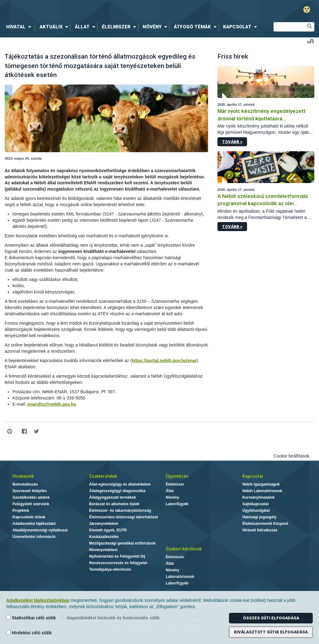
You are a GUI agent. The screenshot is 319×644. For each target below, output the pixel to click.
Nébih (95, 10)
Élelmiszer (175, 484)
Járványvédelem (104, 524)
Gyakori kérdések (184, 549)
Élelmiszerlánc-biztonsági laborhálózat (124, 517)
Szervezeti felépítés (30, 491)
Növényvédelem (103, 550)
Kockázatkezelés (104, 537)
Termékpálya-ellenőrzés (110, 569)
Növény (172, 497)
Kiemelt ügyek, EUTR (108, 530)
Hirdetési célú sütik (29, 633)
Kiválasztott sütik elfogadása (271, 632)
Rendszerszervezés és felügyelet (118, 563)
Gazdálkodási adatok (31, 497)
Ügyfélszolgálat (256, 511)
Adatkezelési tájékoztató (34, 524)
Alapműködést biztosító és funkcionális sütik (110, 618)
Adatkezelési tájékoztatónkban (38, 600)
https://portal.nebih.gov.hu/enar (164, 361)
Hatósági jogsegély (259, 517)
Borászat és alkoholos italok (114, 504)
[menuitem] (20, 27)
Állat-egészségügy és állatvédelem (120, 484)
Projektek (21, 511)
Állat (170, 491)
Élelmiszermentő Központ (265, 524)
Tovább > (232, 142)
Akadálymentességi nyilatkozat (40, 530)
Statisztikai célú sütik (31, 618)
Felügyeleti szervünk (31, 504)
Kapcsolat (253, 476)
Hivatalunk (23, 476)
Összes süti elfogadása (271, 618)
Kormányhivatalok (259, 497)
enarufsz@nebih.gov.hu (52, 404)
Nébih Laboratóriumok (262, 491)
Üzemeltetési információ (34, 537)
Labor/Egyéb (177, 504)
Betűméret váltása (310, 41)
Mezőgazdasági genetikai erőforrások (122, 543)
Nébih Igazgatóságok (261, 484)
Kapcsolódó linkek (29, 517)
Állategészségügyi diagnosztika (117, 491)
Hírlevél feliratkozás (260, 530)
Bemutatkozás (25, 484)
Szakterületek (103, 476)
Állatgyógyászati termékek (113, 497)
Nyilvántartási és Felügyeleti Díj (117, 556)
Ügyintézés (177, 476)
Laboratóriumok (180, 577)
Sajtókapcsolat (256, 504)
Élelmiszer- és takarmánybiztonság (120, 511)
